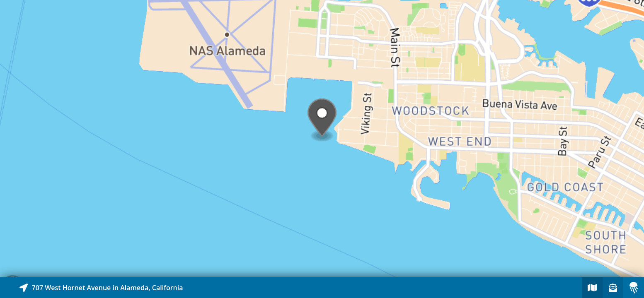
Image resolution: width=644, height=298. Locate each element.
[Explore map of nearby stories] (322, 139)
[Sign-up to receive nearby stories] (613, 288)
